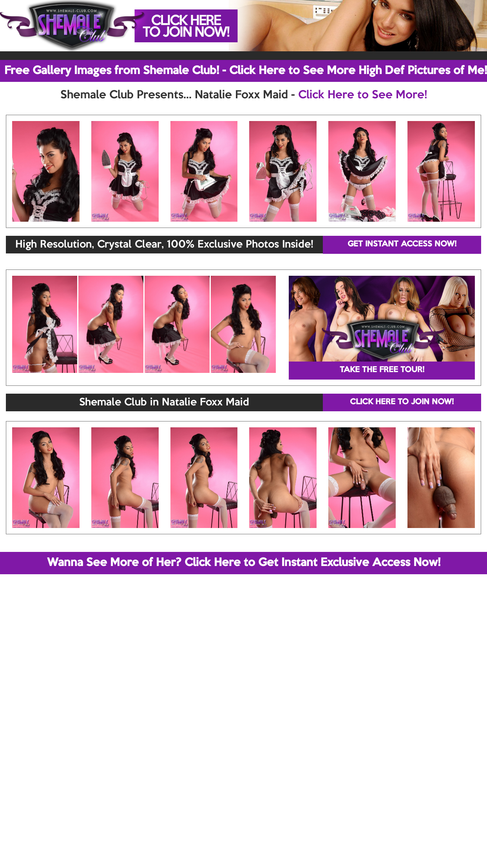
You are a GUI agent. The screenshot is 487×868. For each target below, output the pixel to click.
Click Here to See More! (363, 95)
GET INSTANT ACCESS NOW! (402, 244)
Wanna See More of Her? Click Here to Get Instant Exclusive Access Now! (244, 563)
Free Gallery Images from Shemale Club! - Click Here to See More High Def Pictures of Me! (246, 71)
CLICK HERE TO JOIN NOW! (402, 402)
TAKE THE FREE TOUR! (382, 370)
